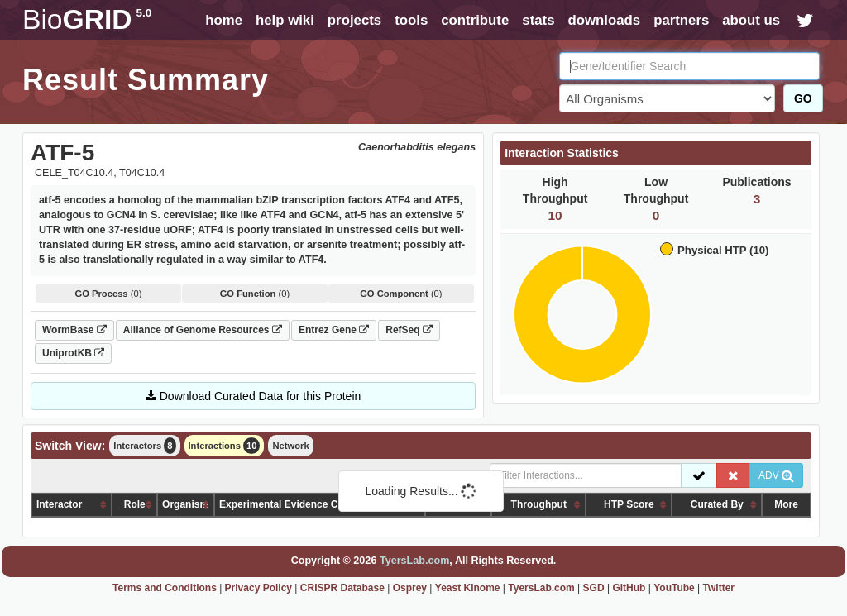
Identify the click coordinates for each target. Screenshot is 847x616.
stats (538, 20)
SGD (594, 588)
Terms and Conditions (165, 588)
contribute (475, 20)
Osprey (410, 588)
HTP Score (629, 504)
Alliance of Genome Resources (203, 330)
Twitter (719, 588)
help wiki (285, 20)
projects (354, 20)
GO (803, 98)
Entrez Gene (334, 330)
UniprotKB (73, 353)
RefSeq (409, 330)
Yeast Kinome (468, 588)
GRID (87, 19)
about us (751, 20)
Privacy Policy (258, 588)
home (224, 20)
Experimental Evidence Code (287, 504)
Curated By (717, 504)
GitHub (629, 588)
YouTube (674, 588)
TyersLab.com (414, 561)
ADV (776, 475)
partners (681, 20)
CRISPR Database (342, 588)
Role (135, 504)
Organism (185, 504)
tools (411, 20)
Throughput (539, 504)
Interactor (59, 504)
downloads (604, 20)
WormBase (74, 330)
